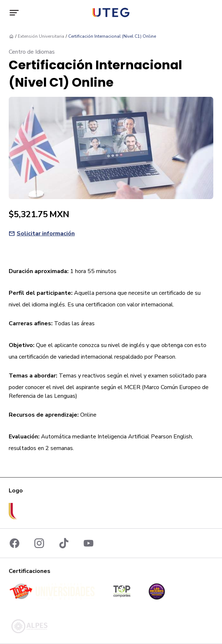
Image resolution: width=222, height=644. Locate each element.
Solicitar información (46, 234)
